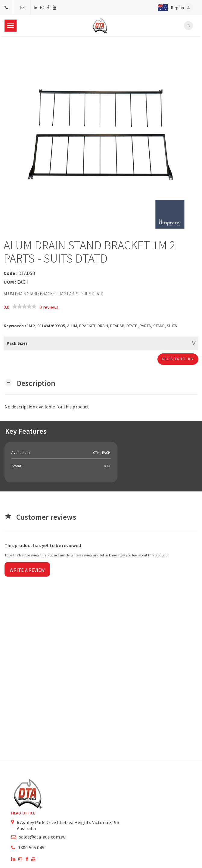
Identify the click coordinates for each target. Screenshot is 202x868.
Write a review (27, 570)
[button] (170, 8)
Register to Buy (178, 359)
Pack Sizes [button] (17, 343)
